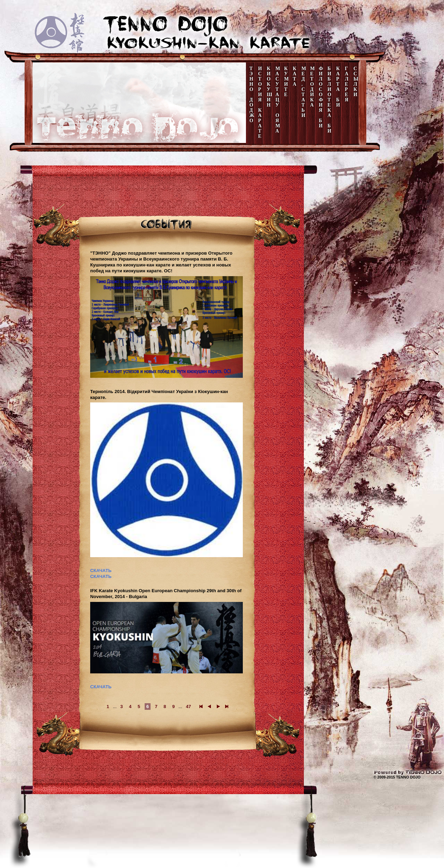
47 (189, 707)
